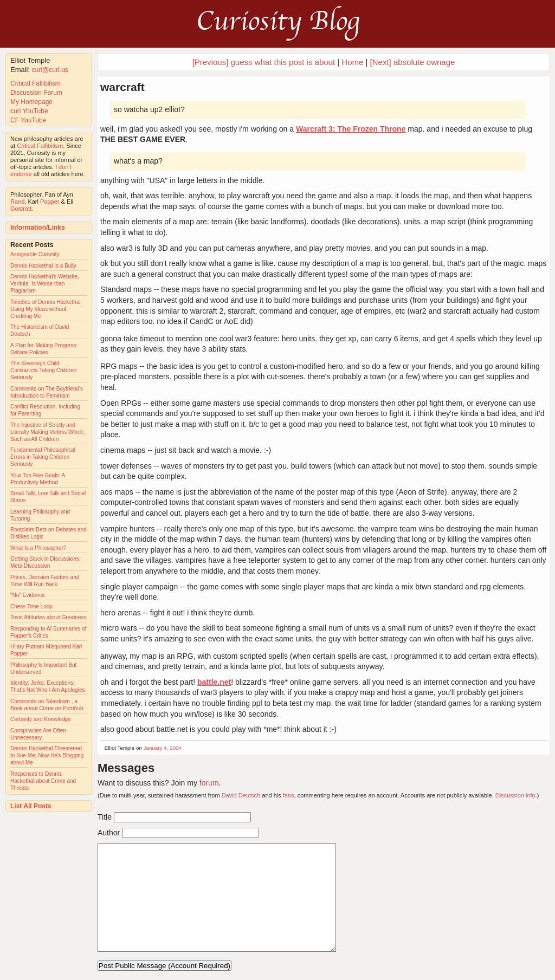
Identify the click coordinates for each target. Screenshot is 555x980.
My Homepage (31, 102)
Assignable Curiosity (35, 254)
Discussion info (515, 795)
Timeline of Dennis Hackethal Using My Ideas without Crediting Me (46, 309)
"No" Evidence (28, 595)
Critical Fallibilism (36, 83)
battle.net (214, 682)
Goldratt (21, 209)
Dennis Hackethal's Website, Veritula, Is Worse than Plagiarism (45, 284)
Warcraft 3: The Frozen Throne (351, 129)
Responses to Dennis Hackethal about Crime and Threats (43, 781)
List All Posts (31, 806)
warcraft (122, 87)
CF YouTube (28, 120)
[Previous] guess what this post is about (264, 62)
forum (209, 783)
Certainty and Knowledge (41, 719)
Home (352, 62)
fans (289, 795)
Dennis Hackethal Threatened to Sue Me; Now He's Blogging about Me (47, 755)
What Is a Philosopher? (38, 548)
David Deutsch (241, 795)
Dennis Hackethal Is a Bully (43, 266)
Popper (50, 202)
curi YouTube (29, 111)
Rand (17, 202)
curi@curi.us (50, 70)
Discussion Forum (36, 93)
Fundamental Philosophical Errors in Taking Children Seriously (43, 457)
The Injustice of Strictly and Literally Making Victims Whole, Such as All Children (48, 432)
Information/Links (38, 228)
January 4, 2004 (163, 748)
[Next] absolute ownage (413, 62)
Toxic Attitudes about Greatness (49, 617)
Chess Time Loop (31, 606)
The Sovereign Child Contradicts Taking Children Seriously (43, 370)
